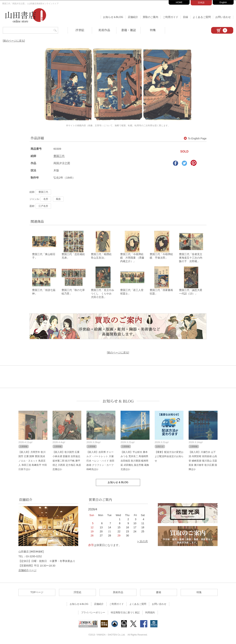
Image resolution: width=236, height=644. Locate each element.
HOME (179, 2)
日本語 (201, 3)
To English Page (195, 138)
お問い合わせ (223, 17)
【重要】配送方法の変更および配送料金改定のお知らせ (169, 457)
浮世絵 (80, 30)
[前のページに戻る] (14, 41)
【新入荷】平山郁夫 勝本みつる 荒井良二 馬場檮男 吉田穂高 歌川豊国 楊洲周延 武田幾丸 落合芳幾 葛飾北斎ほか (135, 461)
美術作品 (104, 30)
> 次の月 (143, 542)
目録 (185, 17)
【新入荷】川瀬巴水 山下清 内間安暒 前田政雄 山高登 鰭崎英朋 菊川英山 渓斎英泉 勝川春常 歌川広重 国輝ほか (203, 461)
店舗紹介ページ (27, 571)
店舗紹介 (133, 17)
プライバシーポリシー (93, 613)
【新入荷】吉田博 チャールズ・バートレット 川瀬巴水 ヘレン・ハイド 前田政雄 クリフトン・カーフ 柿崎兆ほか (100, 461)
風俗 (58, 199)
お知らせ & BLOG (118, 402)
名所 (46, 199)
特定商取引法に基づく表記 (125, 613)
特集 (153, 30)
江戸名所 (43, 206)
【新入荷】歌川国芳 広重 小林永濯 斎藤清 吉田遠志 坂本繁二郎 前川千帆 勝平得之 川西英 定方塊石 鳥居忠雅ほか (67, 461)
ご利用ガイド (171, 17)
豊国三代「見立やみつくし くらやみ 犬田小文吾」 (103, 294)
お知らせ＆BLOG (113, 17)
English (223, 2)
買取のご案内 (150, 17)
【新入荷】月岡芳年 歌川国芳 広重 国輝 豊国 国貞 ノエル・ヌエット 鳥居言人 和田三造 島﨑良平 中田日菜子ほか (33, 461)
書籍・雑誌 (129, 30)
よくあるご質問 (202, 17)
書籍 (159, 593)
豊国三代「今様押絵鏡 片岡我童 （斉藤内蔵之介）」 (132, 258)
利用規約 (150, 613)
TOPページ (37, 593)
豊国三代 (59, 156)
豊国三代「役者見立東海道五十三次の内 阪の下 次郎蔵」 (192, 258)
